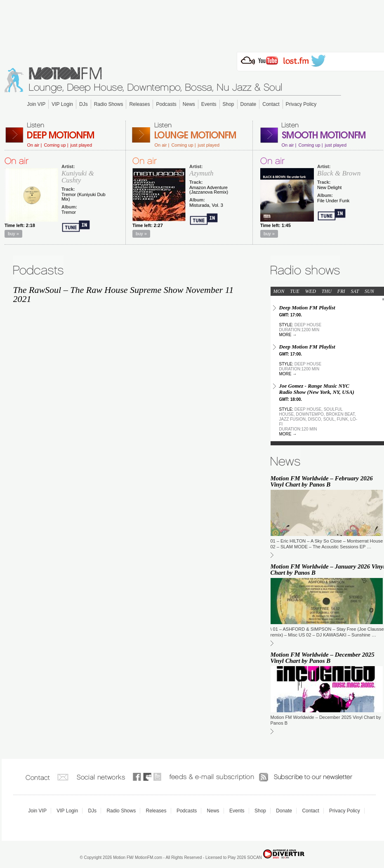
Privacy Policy (301, 104)
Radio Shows (109, 104)
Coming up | (56, 145)
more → (288, 335)
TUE (295, 291)
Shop (229, 104)
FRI (341, 291)
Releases (139, 104)
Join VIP (37, 104)
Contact (271, 104)
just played (81, 145)
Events (209, 104)
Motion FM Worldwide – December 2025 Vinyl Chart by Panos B (323, 658)
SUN (369, 291)
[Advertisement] (192, 23)
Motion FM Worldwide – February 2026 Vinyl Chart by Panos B (322, 481)
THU (327, 291)
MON (279, 291)
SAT (355, 291)
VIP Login (62, 104)
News (189, 104)
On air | (35, 145)
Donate (249, 104)
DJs (84, 104)
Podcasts (166, 104)
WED (311, 291)
